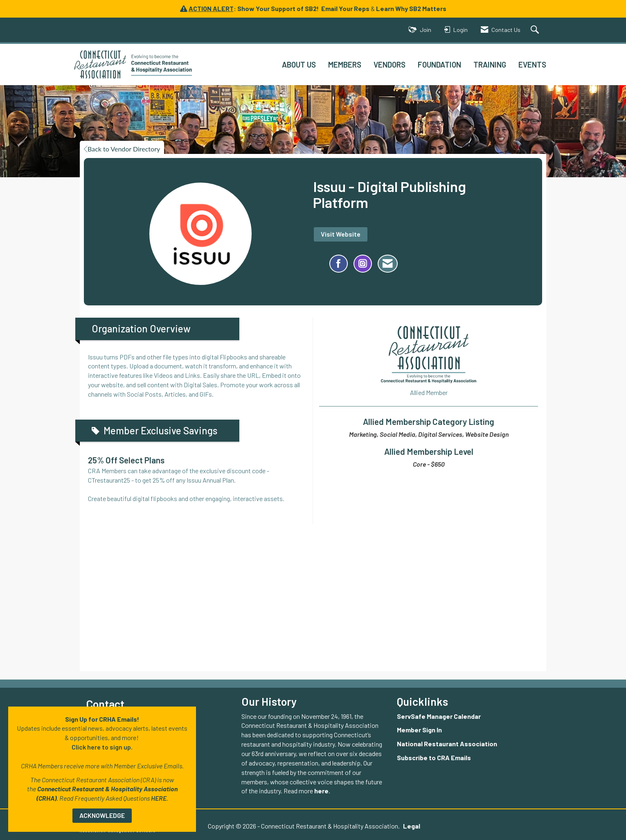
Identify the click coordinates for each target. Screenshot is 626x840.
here (321, 791)
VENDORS (390, 64)
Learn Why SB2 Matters (411, 8)
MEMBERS (345, 64)
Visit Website (341, 234)
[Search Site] (536, 30)
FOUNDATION (439, 64)
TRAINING (490, 64)
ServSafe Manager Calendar (439, 716)
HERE (159, 798)
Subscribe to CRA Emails (434, 758)
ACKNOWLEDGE (102, 815)
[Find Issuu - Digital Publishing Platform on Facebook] (339, 264)
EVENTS (532, 64)
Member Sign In (419, 730)
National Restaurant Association (447, 744)
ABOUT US (299, 64)
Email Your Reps (345, 8)
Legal (403, 826)
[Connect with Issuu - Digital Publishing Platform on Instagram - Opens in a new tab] (363, 264)
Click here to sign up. (102, 747)
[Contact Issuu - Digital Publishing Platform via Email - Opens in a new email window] (388, 264)
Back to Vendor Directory (122, 149)
